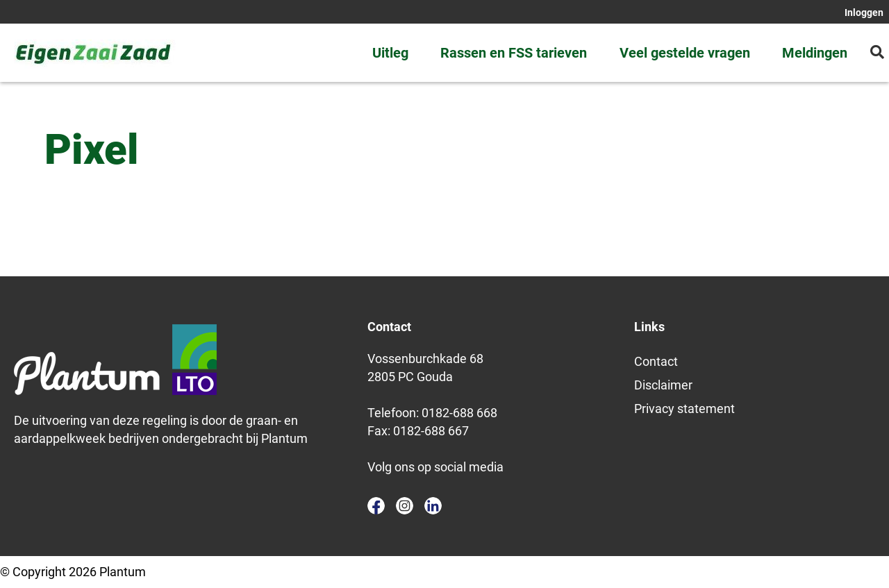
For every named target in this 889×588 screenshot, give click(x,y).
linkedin (433, 506)
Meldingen (815, 53)
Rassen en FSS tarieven (514, 53)
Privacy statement (684, 409)
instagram (405, 506)
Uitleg (390, 53)
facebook (376, 506)
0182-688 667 (431, 431)
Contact (656, 361)
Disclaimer (663, 385)
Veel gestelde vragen (685, 53)
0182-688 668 (459, 413)
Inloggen (864, 12)
